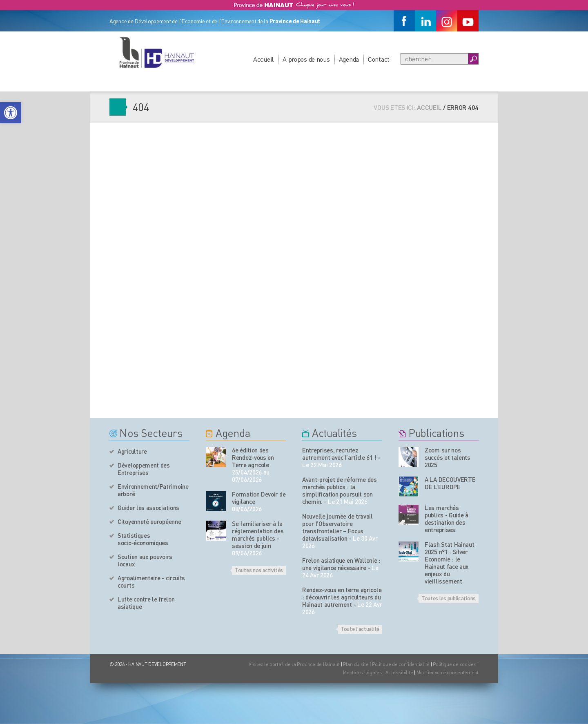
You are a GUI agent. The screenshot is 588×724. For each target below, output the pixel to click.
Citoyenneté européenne (149, 521)
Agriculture (132, 451)
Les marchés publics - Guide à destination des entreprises (447, 519)
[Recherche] (434, 59)
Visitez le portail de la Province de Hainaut (294, 664)
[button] (11, 113)
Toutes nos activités (259, 570)
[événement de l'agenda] (216, 457)
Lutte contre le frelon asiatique (146, 603)
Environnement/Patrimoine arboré (153, 490)
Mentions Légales (363, 672)
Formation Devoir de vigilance (259, 498)
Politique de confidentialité (401, 664)
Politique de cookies (454, 664)
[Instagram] (447, 21)
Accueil (263, 59)
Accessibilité (399, 672)
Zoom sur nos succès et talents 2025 (448, 457)
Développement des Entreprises (144, 469)
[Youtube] (468, 21)
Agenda (349, 59)
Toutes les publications (449, 598)
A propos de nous (306, 59)
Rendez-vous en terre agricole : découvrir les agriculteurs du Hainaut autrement (342, 597)
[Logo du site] (156, 52)
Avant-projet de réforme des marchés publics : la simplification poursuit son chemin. (340, 490)
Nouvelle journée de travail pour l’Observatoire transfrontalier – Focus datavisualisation (337, 527)
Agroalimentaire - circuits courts (151, 581)
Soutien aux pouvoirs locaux (145, 560)
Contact (379, 59)
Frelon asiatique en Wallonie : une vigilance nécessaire (341, 564)
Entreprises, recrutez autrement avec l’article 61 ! (339, 454)
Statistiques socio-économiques (143, 539)
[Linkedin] (425, 21)
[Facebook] (404, 21)
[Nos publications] (409, 457)
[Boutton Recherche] (473, 59)
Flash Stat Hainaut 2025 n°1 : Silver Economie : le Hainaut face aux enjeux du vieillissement (450, 563)
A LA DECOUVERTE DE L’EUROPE (450, 483)
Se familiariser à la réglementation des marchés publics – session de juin (258, 535)
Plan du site (356, 664)
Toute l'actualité (360, 628)
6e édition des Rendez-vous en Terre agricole (253, 457)
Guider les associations (148, 508)
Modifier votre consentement (448, 672)
